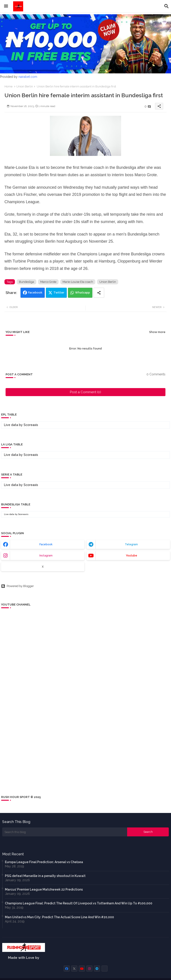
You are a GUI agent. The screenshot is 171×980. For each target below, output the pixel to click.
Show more (157, 332)
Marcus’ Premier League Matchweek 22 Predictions (44, 889)
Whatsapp (82, 293)
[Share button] (99, 293)
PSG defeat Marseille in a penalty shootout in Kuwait (45, 876)
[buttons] (67, 969)
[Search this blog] (65, 832)
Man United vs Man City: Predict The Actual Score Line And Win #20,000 (59, 917)
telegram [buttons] (131, 544)
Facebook (35, 293)
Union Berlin (25, 86)
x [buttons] (43, 567)
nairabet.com (28, 77)
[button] (167, 6)
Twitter (59, 293)
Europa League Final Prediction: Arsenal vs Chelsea (44, 862)
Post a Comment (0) (85, 392)
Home (8, 86)
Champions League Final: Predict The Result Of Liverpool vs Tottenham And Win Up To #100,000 (79, 903)
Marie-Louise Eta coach (78, 282)
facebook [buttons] (46, 544)
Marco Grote (48, 282)
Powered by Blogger (17, 586)
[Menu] (6, 6)
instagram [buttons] (46, 556)
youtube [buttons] (131, 556)
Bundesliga (26, 282)
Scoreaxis (31, 425)
